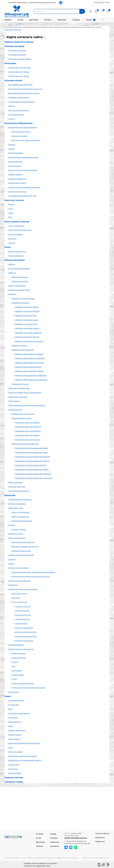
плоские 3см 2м (22, 619)
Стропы (12, 243)
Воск (10, 709)
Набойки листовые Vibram (27, 328)
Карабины (13, 585)
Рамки (11, 564)
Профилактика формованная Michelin (33, 457)
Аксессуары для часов (19, 76)
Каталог (8, 20)
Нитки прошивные (17, 251)
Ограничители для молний (21, 555)
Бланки (12, 145)
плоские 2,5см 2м (23, 615)
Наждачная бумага (17, 183)
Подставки (17, 671)
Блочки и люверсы (17, 504)
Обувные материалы (15, 260)
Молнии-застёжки (17, 538)
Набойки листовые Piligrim (27, 311)
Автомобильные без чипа (20, 85)
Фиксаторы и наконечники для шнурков (30, 576)
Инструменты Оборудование (18, 123)
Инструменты (15, 166)
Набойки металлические (23, 298)
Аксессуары (10, 63)
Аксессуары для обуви (19, 72)
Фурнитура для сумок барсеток (23, 589)
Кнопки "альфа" (19, 529)
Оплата (48, 20)
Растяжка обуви (16, 153)
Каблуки (12, 273)
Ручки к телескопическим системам (28, 688)
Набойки (12, 294)
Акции (89, 20)
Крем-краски (14, 739)
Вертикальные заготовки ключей (24, 93)
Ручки (14, 679)
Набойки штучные (20, 384)
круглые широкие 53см (26, 632)
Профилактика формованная (25, 444)
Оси (13, 666)
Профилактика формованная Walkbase (33, 474)
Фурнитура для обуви (18, 568)
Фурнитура (10, 495)
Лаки (11, 748)
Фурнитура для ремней (19, 581)
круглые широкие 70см (26, 636)
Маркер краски (15, 174)
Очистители (14, 765)
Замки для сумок (19, 594)
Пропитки (13, 769)
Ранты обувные (15, 482)
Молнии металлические (23, 542)
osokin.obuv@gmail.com (76, 838)
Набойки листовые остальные (29, 341)
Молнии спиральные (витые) (25, 546)
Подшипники (18, 675)
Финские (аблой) (16, 115)
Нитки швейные (16, 256)
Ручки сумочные (19, 602)
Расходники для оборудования (23, 127)
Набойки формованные (23, 350)
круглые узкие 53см (24, 628)
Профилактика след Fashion (28, 431)
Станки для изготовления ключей (24, 187)
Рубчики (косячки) (17, 487)
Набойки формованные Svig (28, 367)
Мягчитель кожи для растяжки (22, 756)
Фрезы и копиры (19, 136)
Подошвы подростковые (20, 59)
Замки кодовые (19, 653)
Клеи (11, 726)
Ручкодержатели (16, 645)
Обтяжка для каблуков (19, 388)
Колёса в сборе (19, 658)
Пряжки (12, 559)
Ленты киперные (16, 226)
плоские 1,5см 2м (23, 606)
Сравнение (100, 837)
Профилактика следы (22, 418)
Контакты (55, 846)
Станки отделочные (17, 192)
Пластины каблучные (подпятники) (25, 393)
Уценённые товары (14, 782)
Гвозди (11, 149)
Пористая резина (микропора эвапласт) (27, 405)
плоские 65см (21, 623)
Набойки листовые (20, 303)
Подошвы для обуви (14, 46)
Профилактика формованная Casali (31, 452)
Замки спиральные (20, 512)
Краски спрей (15, 735)
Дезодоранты (15, 722)
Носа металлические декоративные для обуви (33, 572)
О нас (21, 20)
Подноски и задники (18, 397)
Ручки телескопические (23, 683)
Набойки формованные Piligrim (30, 363)
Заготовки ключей (13, 80)
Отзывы (76, 20)
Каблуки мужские (20, 281)
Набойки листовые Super (27, 320)
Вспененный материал (19, 269)
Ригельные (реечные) (18, 110)
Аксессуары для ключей (19, 68)
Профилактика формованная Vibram (32, 469)
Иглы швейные (15, 162)
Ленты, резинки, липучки (17, 222)
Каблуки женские (20, 277)
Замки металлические (22, 521)
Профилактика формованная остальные (34, 478)
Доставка (34, 20)
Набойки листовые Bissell (27, 307)
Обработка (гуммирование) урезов (25, 760)
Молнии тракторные (21, 551)
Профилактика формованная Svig (31, 465)
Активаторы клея (16, 700)
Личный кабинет (102, 833)
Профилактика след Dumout (28, 427)
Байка (11, 204)
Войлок (12, 264)
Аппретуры (14, 705)
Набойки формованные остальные (31, 380)
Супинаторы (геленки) (19, 491)
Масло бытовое (15, 752)
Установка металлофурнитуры (22, 196)
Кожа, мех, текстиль (14, 200)
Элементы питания (14, 777)
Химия (8, 696)
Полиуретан (14, 401)
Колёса (15, 662)
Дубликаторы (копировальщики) (23, 157)
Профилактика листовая (23, 414)
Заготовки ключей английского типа (25, 89)
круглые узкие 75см (24, 641)
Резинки (12, 239)
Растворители (15, 773)
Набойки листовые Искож (27, 337)
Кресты (12, 106)
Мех (10, 217)
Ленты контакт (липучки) (20, 230)
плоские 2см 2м (22, 611)
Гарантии (62, 20)
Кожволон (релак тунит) (19, 290)
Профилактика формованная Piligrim (32, 461)
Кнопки (12, 525)
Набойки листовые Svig (26, 316)
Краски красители (17, 730)
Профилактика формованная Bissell (32, 448)
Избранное (100, 841)
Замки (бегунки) (16, 508)
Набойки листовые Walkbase (28, 333)
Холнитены (13, 692)
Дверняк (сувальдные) (19, 97)
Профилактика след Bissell (27, 422)
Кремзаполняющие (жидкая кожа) (24, 743)
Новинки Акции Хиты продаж (19, 42)
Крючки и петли (16, 534)
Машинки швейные (17, 179)
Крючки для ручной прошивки (23, 170)
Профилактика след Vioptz (27, 435)
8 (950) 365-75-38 (102, 3)
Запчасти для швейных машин (26, 140)
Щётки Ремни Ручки (21, 132)
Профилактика (15, 410)
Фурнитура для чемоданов (21, 649)
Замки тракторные (20, 517)
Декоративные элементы (20, 499)
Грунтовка (13, 718)
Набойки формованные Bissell (29, 354)
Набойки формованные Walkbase (31, 375)
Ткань (11, 213)
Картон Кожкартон (17, 286)
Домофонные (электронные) (22, 102)
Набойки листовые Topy (26, 324)
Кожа (11, 209)
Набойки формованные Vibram (29, 371)
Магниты (16, 598)
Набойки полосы (19, 345)
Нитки (7, 247)
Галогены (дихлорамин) (19, 713)
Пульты (12, 119)
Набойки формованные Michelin (30, 358)
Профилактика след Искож (27, 440)
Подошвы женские (17, 50)
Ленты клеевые (16, 234)
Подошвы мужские (17, 55)
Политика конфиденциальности (96, 858)
